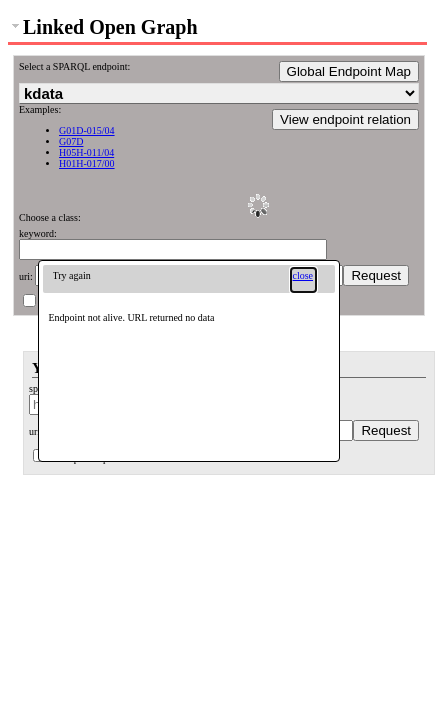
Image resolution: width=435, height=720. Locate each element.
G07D (71, 141)
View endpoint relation (345, 119)
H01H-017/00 (87, 163)
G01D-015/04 (87, 130)
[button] (303, 280)
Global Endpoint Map (349, 71)
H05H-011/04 (86, 152)
